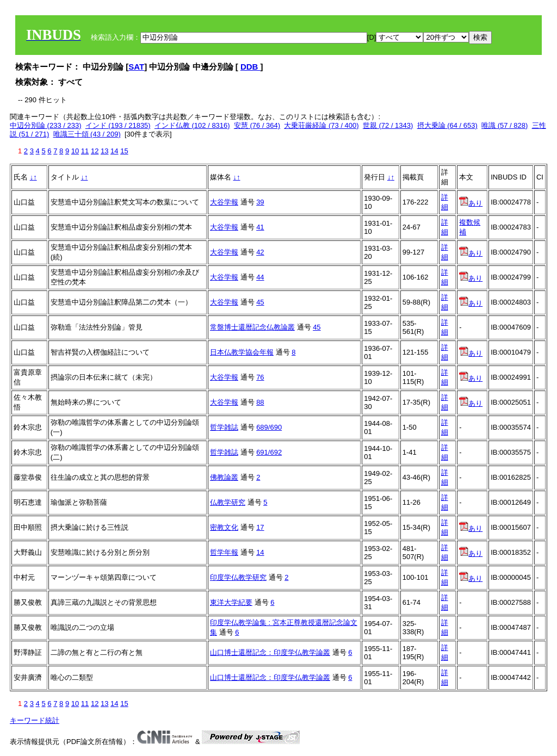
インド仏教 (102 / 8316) (192, 125)
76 (260, 377)
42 (260, 252)
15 (124, 151)
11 (85, 151)
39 (260, 202)
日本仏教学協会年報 (242, 352)
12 (95, 151)
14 (114, 151)
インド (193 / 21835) (118, 125)
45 (260, 302)
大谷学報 (224, 202)
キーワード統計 (35, 720)
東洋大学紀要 (231, 602)
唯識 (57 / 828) (505, 125)
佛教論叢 (224, 477)
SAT (136, 67)
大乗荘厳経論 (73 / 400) (321, 125)
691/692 (269, 452)
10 (75, 151)
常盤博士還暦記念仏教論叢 (252, 327)
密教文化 (224, 527)
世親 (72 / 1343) (388, 125)
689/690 (269, 427)
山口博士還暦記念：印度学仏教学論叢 (270, 652)
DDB (250, 67)
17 (260, 527)
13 (104, 151)
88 (260, 402)
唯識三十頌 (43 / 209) (87, 134)
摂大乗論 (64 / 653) (447, 125)
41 (260, 227)
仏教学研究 (228, 502)
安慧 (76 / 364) (257, 125)
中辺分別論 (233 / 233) (46, 125)
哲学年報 (224, 552)
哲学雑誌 (224, 427)
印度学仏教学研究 (238, 577)
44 (260, 277)
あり (471, 203)
